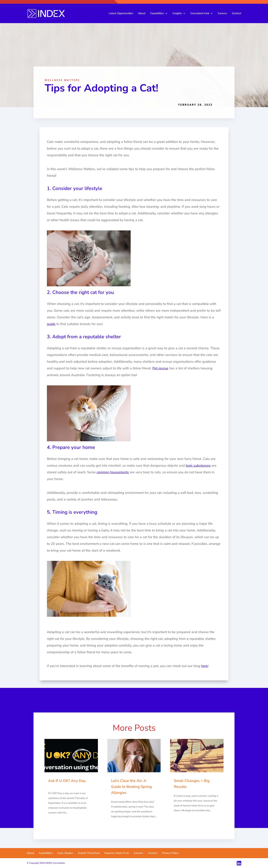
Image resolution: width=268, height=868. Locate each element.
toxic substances (198, 465)
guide (51, 324)
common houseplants (113, 472)
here (205, 666)
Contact (237, 14)
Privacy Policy (170, 853)
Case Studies (65, 853)
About (142, 14)
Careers (222, 14)
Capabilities (157, 14)
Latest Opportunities (121, 14)
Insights (177, 14)
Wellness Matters (62, 80)
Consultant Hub (200, 14)
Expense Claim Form (117, 853)
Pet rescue (160, 368)
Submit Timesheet (89, 853)
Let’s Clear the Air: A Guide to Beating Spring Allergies (131, 787)
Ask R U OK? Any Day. (67, 781)
